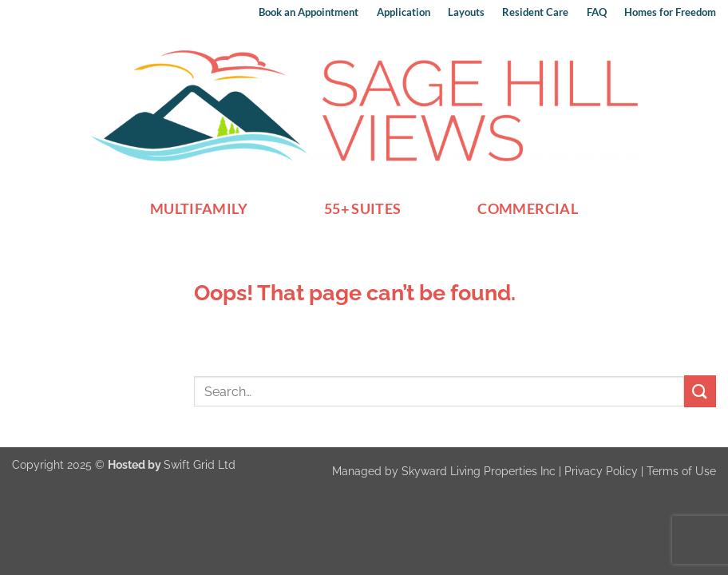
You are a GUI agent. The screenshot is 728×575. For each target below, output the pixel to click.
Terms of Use (681, 471)
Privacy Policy (601, 471)
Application (404, 12)
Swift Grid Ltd (200, 464)
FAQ (597, 12)
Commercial (528, 209)
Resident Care (535, 12)
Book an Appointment (309, 12)
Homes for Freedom (670, 12)
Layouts (466, 12)
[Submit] (700, 391)
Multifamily (199, 209)
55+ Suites (363, 209)
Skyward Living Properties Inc (479, 471)
